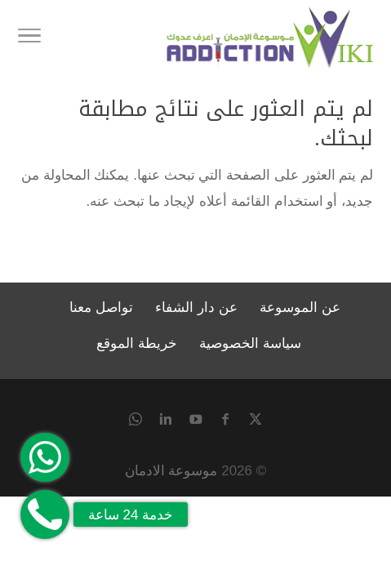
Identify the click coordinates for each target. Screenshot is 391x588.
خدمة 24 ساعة (131, 515)
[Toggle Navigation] (29, 38)
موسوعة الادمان (171, 471)
